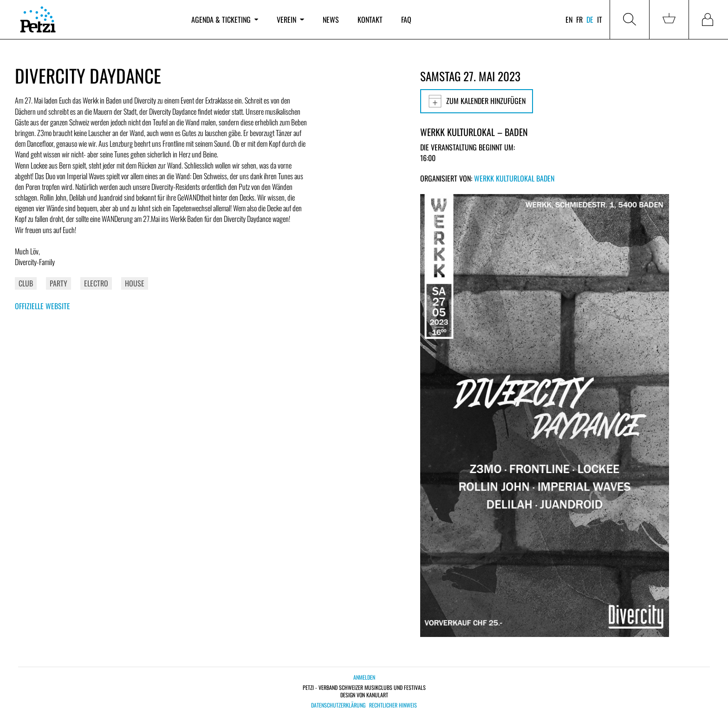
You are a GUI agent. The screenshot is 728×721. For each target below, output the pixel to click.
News (331, 19)
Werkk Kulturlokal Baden (514, 178)
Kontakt (370, 19)
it (600, 19)
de (590, 19)
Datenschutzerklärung (338, 705)
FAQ (406, 19)
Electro (96, 283)
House (135, 283)
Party (58, 283)
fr (579, 19)
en (569, 19)
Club (26, 283)
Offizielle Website (42, 306)
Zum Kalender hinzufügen (477, 101)
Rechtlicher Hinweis (393, 705)
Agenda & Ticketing (225, 19)
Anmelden (364, 677)
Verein (290, 19)
